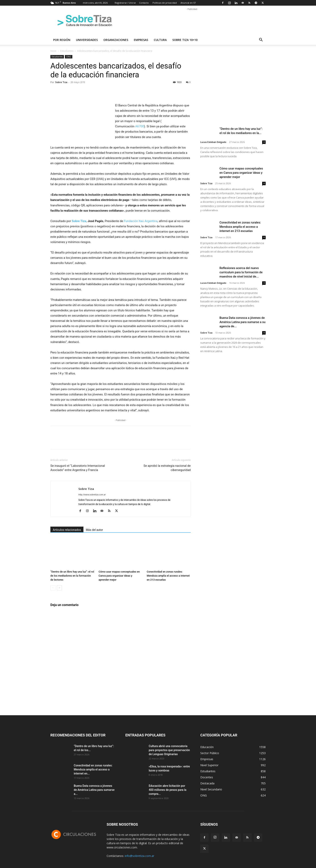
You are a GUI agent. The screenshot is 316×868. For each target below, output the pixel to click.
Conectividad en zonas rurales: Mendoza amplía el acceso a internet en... (93, 769)
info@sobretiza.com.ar (139, 856)
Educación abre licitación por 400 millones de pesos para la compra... (168, 790)
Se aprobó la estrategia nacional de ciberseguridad (167, 468)
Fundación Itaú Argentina (141, 221)
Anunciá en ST (188, 3)
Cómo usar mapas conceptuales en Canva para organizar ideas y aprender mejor (119, 576)
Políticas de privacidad (165, 3)
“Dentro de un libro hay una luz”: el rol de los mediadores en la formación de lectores (72, 576)
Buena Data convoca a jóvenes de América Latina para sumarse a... (94, 790)
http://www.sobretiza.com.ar (92, 495)
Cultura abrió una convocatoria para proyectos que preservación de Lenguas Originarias (169, 750)
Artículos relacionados (67, 530)
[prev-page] (53, 588)
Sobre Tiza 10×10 (185, 40)
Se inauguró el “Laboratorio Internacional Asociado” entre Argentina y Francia (78, 468)
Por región (62, 40)
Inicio (53, 51)
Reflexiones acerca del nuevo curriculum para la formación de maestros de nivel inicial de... (241, 272)
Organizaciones (116, 40)
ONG (69, 57)
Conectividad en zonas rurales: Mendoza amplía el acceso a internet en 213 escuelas (168, 576)
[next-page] (59, 588)
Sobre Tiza (61, 82)
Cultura (160, 40)
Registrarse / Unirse (125, 3)
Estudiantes (67, 51)
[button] (261, 40)
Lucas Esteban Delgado (213, 142)
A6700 (140, 126)
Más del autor (94, 530)
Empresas (141, 40)
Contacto (144, 3)
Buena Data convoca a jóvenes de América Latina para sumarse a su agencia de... (242, 322)
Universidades (87, 40)
